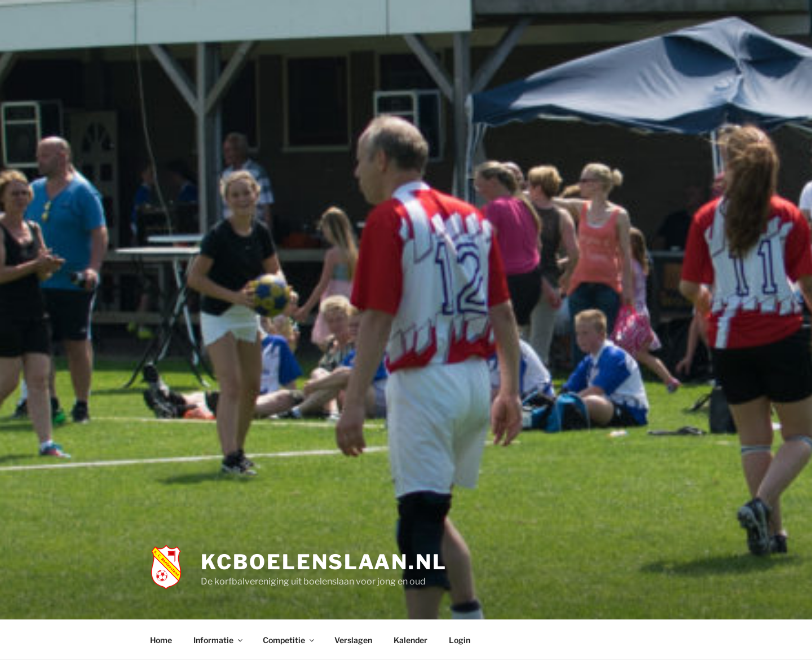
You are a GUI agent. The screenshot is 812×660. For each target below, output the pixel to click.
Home (161, 640)
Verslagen (353, 640)
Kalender (411, 640)
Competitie (289, 640)
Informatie (219, 640)
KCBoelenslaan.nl (324, 562)
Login (460, 640)
